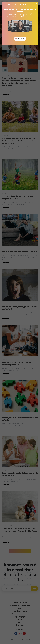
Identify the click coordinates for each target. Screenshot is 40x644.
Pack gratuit (20, 39)
